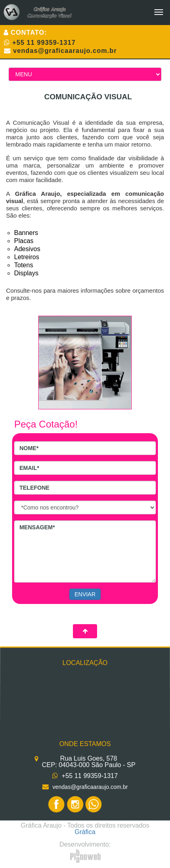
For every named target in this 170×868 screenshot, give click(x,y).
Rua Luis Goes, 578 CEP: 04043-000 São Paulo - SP (88, 761)
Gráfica (85, 832)
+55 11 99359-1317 (44, 43)
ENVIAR (85, 594)
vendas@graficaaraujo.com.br (65, 51)
